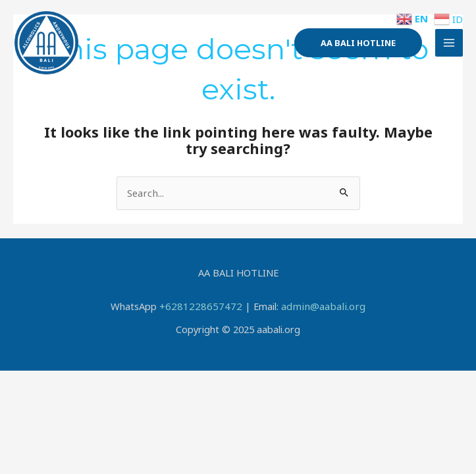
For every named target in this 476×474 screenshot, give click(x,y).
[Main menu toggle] (449, 49)
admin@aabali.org (319, 305)
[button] (358, 49)
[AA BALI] (53, 49)
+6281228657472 (204, 305)
